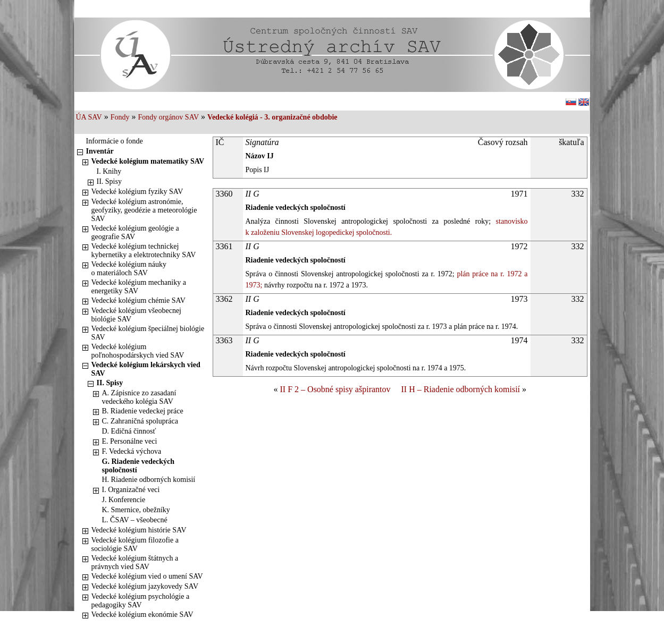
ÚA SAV (89, 117)
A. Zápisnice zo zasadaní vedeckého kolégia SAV (139, 397)
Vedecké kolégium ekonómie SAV (142, 615)
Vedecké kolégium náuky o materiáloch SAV (129, 269)
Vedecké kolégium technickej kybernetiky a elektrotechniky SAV (144, 251)
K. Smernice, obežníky (136, 510)
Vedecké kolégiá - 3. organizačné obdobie (272, 117)
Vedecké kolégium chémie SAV (138, 300)
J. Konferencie (124, 500)
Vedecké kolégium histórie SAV (139, 530)
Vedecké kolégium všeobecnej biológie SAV (137, 315)
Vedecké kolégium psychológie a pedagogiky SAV (141, 601)
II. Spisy (109, 181)
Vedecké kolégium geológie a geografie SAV (135, 232)
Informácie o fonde (115, 141)
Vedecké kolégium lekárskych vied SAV (146, 369)
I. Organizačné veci (131, 490)
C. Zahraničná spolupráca (140, 421)
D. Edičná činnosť (129, 431)
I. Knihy (109, 171)
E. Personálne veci (130, 441)
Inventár (100, 151)
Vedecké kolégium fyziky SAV (137, 192)
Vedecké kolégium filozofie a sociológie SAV (135, 544)
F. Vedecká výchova (132, 451)
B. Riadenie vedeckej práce (143, 411)
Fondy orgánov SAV (168, 117)
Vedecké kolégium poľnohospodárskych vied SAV (138, 351)
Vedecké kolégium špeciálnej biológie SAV (148, 333)
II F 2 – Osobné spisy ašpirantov (335, 389)
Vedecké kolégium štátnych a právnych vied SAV (135, 562)
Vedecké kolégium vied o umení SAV (147, 576)
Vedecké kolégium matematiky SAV (148, 161)
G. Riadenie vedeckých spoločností (138, 466)
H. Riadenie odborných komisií (149, 480)
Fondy (120, 117)
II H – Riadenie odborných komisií (461, 389)
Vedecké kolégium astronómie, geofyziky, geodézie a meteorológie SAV (144, 210)
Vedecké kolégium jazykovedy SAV (145, 586)
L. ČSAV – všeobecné (135, 520)
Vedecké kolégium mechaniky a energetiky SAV (139, 287)
